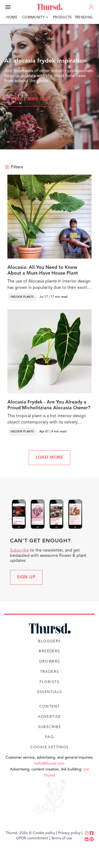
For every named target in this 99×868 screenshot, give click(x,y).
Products (62, 17)
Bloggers (49, 641)
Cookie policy (44, 833)
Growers (50, 662)
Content (50, 706)
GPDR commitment (32, 838)
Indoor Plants (22, 297)
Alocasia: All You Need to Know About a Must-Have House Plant (43, 270)
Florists (49, 682)
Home (12, 17)
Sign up (26, 577)
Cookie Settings (50, 747)
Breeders (49, 651)
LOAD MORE (49, 458)
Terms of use (62, 838)
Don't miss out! (31, 99)
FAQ (49, 737)
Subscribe (20, 551)
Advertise (49, 717)
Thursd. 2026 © (19, 833)
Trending (84, 17)
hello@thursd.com (49, 764)
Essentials (50, 692)
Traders (50, 672)
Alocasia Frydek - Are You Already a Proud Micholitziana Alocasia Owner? (49, 405)
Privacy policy (69, 833)
